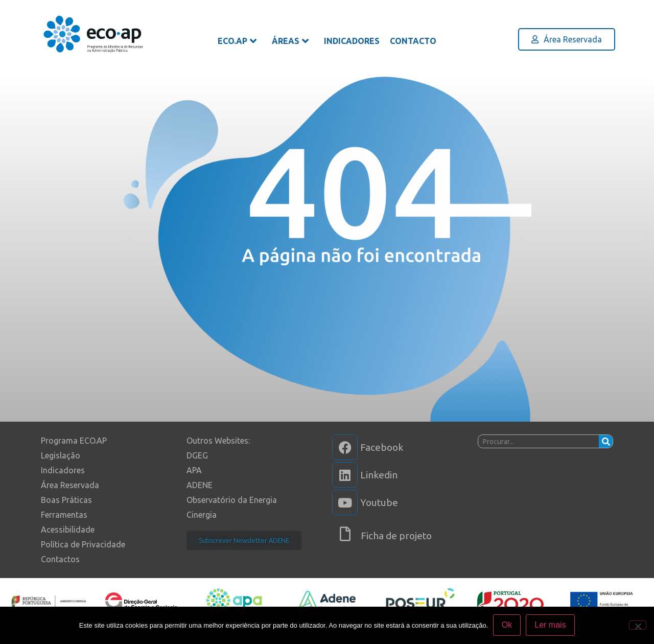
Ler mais (551, 625)
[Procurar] (606, 441)
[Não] (638, 625)
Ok (507, 625)
